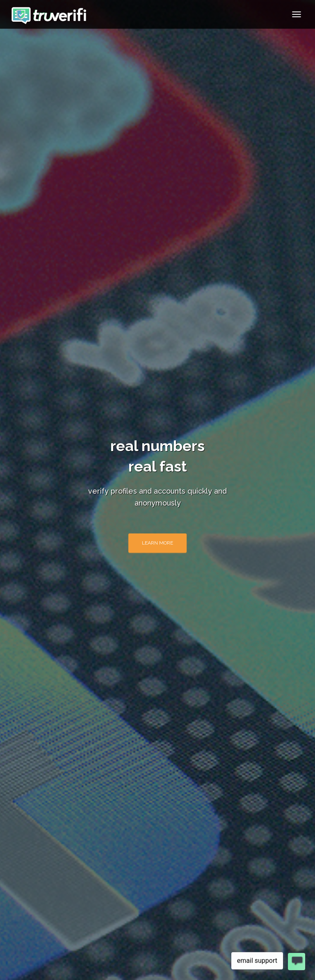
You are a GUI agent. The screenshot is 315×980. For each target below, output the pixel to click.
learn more (157, 543)
